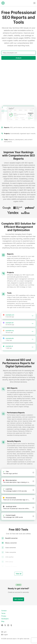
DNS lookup (9, 562)
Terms (3, 613)
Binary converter (11, 543)
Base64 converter (11, 538)
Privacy (4, 616)
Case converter (11, 548)
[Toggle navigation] (34, 3)
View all (19, 574)
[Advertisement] (18, 80)
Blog (3, 621)
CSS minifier (9, 557)
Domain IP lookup (11, 566)
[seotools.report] (3, 3)
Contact (4, 611)
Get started (18, 599)
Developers (5, 619)
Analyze (19, 58)
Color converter (11, 552)
